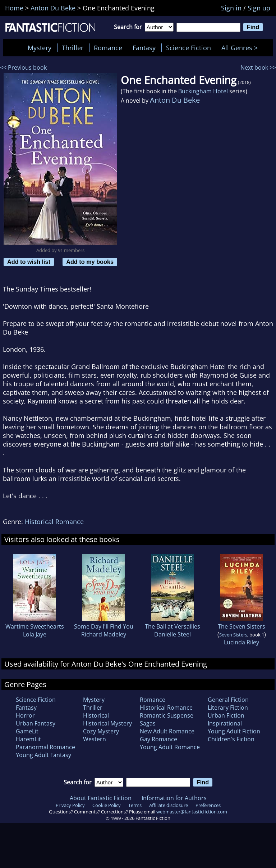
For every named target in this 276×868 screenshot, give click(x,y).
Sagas (148, 723)
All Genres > (241, 48)
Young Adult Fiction (234, 731)
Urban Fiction (226, 715)
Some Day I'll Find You (104, 626)
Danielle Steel (172, 634)
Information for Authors (174, 798)
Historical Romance (54, 522)
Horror (25, 715)
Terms (135, 805)
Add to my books (90, 262)
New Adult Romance (167, 731)
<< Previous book (23, 67)
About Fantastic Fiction (101, 798)
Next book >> (258, 67)
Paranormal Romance (45, 747)
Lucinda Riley (241, 642)
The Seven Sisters (241, 626)
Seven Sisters (233, 635)
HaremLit (28, 739)
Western (95, 739)
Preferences (208, 805)
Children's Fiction (231, 739)
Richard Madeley (104, 634)
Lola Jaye (35, 634)
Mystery (40, 48)
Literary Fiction (228, 708)
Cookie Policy (107, 805)
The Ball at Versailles (172, 626)
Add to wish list (29, 262)
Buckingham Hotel (203, 91)
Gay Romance (158, 739)
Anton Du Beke (175, 100)
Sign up (259, 8)
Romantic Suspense (167, 715)
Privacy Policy (70, 805)
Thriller (73, 48)
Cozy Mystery (101, 731)
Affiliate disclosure (169, 805)
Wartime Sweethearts (35, 626)
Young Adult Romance (170, 747)
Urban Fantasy (36, 723)
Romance (108, 48)
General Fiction (228, 700)
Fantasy (144, 48)
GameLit (27, 731)
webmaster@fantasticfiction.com (192, 812)
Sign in (231, 8)
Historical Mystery (107, 723)
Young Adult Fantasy (43, 755)
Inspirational (225, 723)
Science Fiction (188, 48)
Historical (96, 715)
